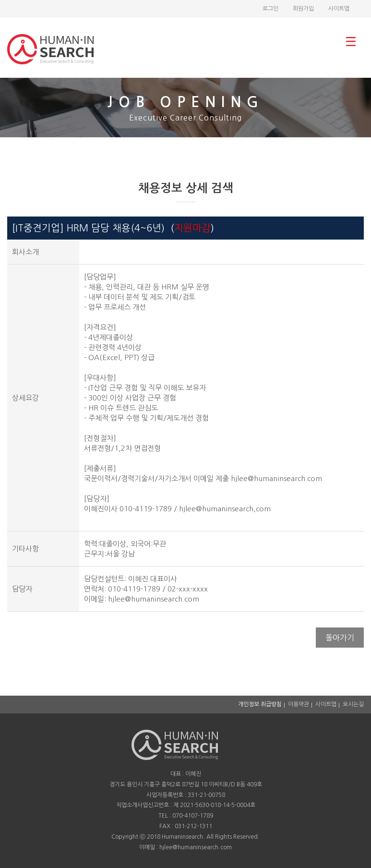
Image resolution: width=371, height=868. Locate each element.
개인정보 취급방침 (260, 704)
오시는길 (353, 704)
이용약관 (299, 704)
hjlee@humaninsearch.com (154, 599)
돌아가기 (340, 638)
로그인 (270, 9)
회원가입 (303, 9)
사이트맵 (339, 9)
